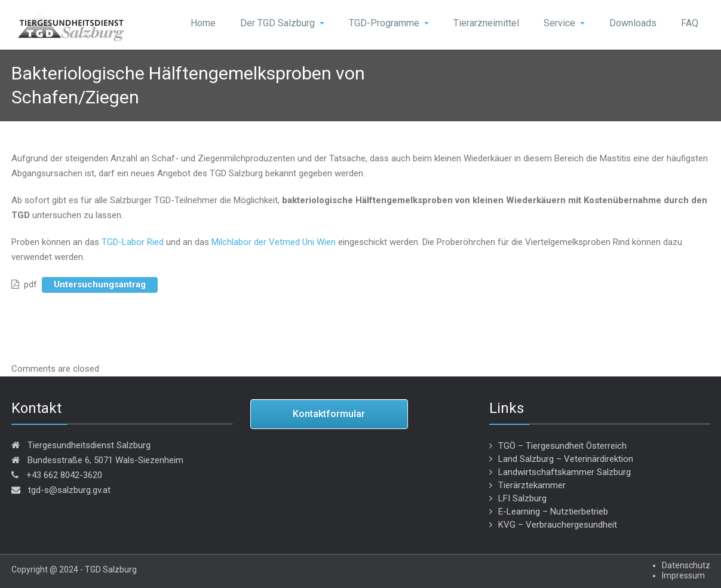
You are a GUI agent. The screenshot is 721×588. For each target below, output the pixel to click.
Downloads (633, 23)
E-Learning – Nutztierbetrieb (553, 512)
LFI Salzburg (522, 498)
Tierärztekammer (532, 485)
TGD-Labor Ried (133, 242)
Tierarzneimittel (486, 23)
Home (203, 23)
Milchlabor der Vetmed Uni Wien (274, 242)
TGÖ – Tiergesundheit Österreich (562, 446)
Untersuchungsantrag (100, 284)
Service (564, 23)
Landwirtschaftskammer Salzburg (564, 472)
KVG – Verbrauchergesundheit (558, 525)
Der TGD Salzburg (282, 23)
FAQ (690, 23)
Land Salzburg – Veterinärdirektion (566, 459)
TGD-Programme (389, 23)
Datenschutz (686, 565)
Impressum (683, 575)
